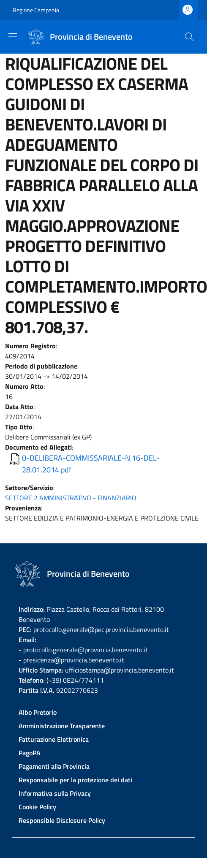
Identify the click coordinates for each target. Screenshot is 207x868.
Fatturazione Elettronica (54, 739)
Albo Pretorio (38, 712)
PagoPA (30, 753)
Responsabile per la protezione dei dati (75, 780)
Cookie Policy (37, 807)
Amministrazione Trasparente (62, 726)
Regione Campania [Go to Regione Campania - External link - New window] (36, 10)
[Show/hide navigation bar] (13, 36)
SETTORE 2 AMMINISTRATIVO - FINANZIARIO (71, 498)
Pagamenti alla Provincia (54, 766)
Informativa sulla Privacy (55, 793)
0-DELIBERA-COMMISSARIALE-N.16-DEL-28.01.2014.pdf (91, 464)
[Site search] (189, 37)
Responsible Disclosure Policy (62, 820)
